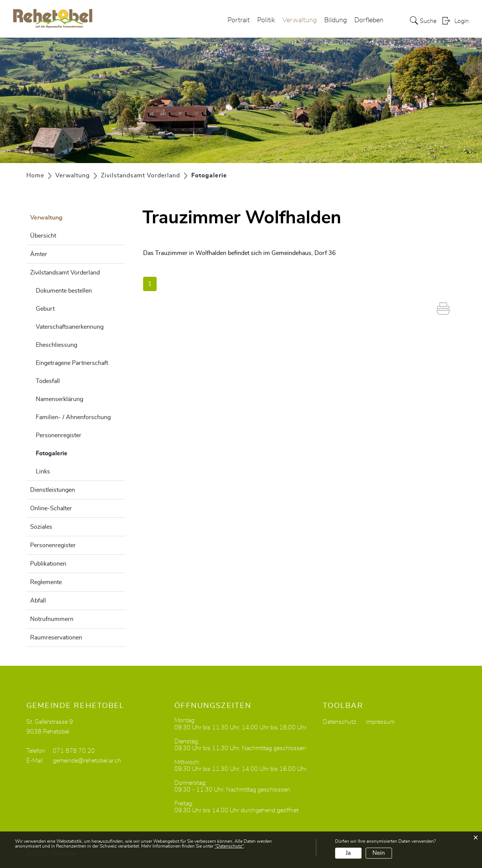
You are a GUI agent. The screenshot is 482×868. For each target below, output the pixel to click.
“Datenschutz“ (229, 846)
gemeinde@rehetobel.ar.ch (87, 761)
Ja (348, 853)
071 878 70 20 (74, 751)
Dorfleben (369, 20)
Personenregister (59, 435)
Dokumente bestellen (64, 291)
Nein (379, 853)
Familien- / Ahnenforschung (73, 417)
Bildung (336, 20)
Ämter (39, 254)
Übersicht (43, 236)
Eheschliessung (56, 345)
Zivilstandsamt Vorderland (65, 273)
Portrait (239, 20)
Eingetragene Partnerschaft (72, 363)
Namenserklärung (59, 399)
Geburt (45, 309)
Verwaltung (300, 20)
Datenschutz (339, 722)
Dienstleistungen (53, 490)
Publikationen (48, 564)
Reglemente (46, 582)
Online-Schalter (51, 508)
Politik (266, 20)
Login (462, 21)
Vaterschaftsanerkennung (70, 327)
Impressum (380, 722)
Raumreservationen (56, 638)
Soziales (41, 527)
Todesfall (48, 381)
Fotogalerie (70, 452)
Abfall (38, 601)
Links (43, 471)
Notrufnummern (52, 619)
